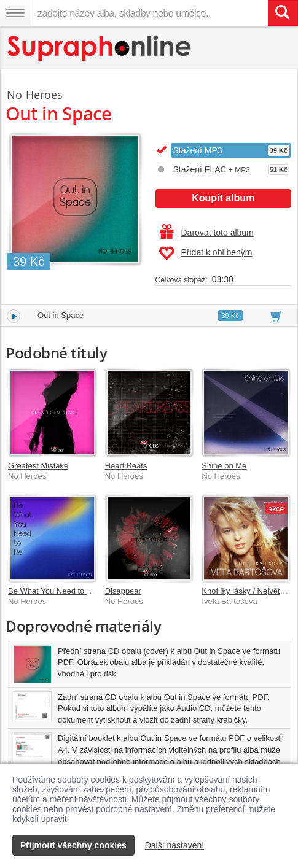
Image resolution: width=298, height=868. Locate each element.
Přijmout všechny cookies (73, 845)
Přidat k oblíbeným (206, 254)
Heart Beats (126, 466)
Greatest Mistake (38, 466)
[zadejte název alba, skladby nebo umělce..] (149, 13)
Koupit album (223, 198)
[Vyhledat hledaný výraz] (283, 13)
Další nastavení (175, 845)
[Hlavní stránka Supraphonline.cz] (100, 48)
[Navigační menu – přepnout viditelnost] (15, 13)
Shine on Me (224, 466)
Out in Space (61, 315)
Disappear (123, 591)
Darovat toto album (207, 233)
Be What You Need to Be (52, 591)
